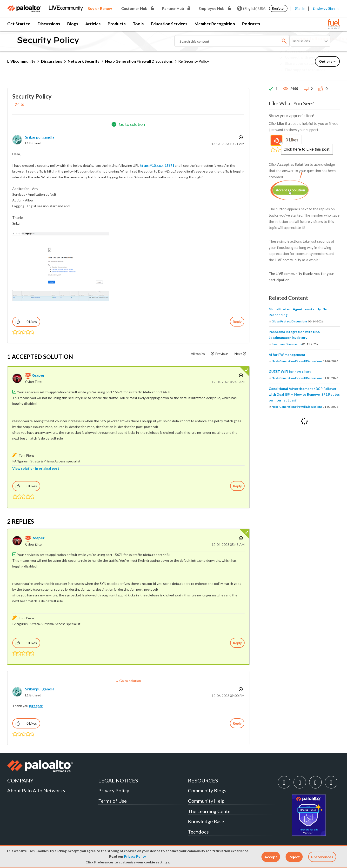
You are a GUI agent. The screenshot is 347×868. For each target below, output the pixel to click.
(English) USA (251, 8)
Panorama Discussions (287, 344)
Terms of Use (113, 801)
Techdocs (198, 832)
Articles (93, 24)
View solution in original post (36, 468)
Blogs (73, 24)
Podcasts (251, 24)
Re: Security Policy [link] (194, 61)
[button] (271, 857)
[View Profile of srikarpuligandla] (40, 137)
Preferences (322, 857)
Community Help (206, 801)
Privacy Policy (135, 856)
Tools (138, 24)
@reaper (36, 706)
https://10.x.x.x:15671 (157, 165)
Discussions (49, 24)
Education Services (169, 24)
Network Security (84, 61)
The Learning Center (210, 811)
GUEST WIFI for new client (290, 371)
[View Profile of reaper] (38, 375)
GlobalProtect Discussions (290, 321)
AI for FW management (287, 355)
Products (117, 24)
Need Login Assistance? (318, 74)
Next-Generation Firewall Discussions (139, 61)
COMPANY (20, 780)
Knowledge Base (206, 821)
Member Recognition (215, 24)
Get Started (19, 24)
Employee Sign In (326, 8)
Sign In (300, 8)
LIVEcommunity (21, 61)
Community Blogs (207, 790)
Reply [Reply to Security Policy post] (237, 322)
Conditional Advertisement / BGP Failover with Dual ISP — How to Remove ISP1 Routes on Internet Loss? (304, 394)
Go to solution (132, 124)
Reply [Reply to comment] (237, 486)
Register (278, 8)
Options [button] (240, 137)
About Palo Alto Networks (36, 790)
